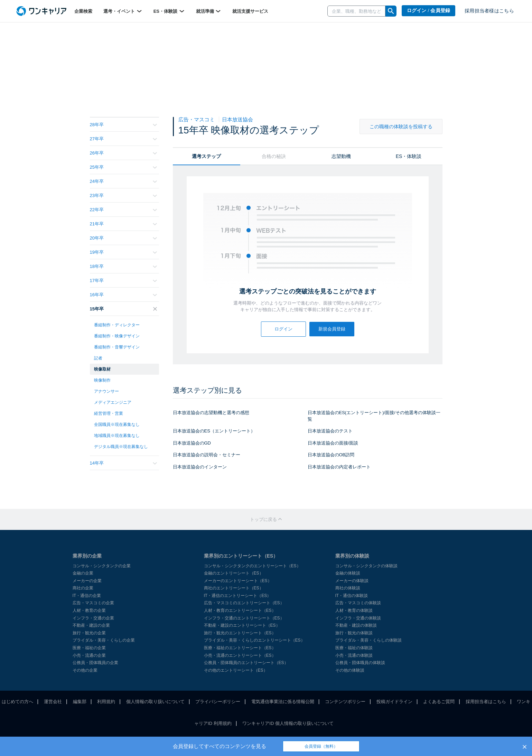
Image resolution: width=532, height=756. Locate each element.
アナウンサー (106, 391)
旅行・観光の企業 (89, 633)
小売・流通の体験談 (354, 655)
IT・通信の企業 (87, 596)
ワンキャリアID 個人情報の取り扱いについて (288, 723)
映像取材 (102, 369)
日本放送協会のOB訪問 (331, 455)
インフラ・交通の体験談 (358, 618)
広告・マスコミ (197, 119)
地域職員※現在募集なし (117, 436)
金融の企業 (83, 573)
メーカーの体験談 (352, 581)
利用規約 (106, 702)
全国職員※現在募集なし (117, 424)
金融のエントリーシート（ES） (234, 573)
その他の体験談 (350, 670)
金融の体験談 (348, 573)
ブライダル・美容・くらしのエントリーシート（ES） (254, 640)
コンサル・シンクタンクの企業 (102, 566)
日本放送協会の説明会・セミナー (207, 455)
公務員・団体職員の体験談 (360, 663)
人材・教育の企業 (89, 610)
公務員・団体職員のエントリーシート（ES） (246, 663)
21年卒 (123, 224)
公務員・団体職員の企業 (95, 663)
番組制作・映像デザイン (117, 336)
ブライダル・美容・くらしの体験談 (368, 640)
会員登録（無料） (321, 746)
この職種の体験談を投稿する (401, 127)
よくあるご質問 (439, 702)
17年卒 (123, 281)
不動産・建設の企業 (91, 625)
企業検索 (83, 11)
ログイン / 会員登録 (429, 11)
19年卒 (123, 252)
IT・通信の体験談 (352, 596)
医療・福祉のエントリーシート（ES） (240, 648)
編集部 (80, 702)
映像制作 (102, 380)
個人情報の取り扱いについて (155, 702)
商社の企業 (83, 588)
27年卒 (123, 139)
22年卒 (123, 210)
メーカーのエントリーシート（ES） (238, 581)
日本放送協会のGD (192, 443)
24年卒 (123, 181)
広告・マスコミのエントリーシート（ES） (244, 603)
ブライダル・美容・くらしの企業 (104, 640)
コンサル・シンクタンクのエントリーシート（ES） (252, 566)
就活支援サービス (250, 11)
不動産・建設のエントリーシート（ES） (242, 625)
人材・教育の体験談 (354, 610)
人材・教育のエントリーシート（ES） (240, 610)
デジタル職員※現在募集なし (121, 447)
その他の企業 (85, 670)
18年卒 (123, 266)
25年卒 (123, 167)
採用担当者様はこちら (489, 11)
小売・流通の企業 (89, 655)
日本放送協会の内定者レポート (339, 467)
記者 (98, 358)
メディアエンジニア (113, 402)
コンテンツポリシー (345, 702)
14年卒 (123, 463)
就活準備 (209, 11)
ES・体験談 (169, 11)
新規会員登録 (332, 329)
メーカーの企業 (87, 581)
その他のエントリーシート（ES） (236, 670)
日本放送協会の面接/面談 (333, 443)
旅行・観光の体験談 (354, 633)
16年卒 (123, 295)
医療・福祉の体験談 (354, 648)
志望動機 (341, 156)
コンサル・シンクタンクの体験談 (366, 566)
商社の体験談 (348, 588)
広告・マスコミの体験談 (358, 603)
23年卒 (123, 195)
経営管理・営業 (109, 413)
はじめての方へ (17, 702)
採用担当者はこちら (486, 702)
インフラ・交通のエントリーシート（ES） (244, 618)
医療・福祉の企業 (89, 648)
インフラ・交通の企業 (93, 618)
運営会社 (53, 702)
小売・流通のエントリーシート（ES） (240, 655)
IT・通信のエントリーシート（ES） (238, 596)
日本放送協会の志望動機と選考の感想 (211, 413)
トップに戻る (266, 519)
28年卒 (123, 125)
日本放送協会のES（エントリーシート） (214, 431)
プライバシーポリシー (218, 702)
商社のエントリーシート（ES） (234, 588)
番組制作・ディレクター (117, 325)
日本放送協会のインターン (200, 467)
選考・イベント (123, 11)
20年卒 (123, 238)
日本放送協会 (237, 119)
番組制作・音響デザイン (117, 347)
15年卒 (123, 309)
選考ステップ (206, 156)
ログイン (283, 329)
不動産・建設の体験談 (356, 625)
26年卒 (123, 153)
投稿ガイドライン (394, 702)
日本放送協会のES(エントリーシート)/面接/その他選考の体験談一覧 (374, 416)
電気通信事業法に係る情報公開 (283, 702)
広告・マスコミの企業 (93, 603)
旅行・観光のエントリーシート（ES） (240, 633)
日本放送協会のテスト (330, 431)
